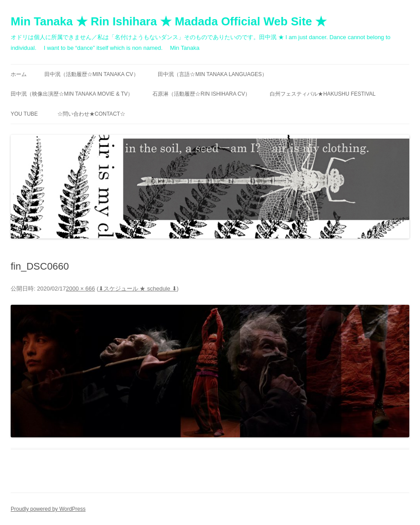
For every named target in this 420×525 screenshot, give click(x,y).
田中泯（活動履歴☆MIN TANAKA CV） (92, 74)
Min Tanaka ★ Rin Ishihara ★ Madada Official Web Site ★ (169, 21)
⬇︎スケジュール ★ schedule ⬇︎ (138, 289)
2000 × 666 (80, 289)
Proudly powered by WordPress (48, 509)
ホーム (19, 74)
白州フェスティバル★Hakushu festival (323, 94)
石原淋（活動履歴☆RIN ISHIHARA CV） (201, 94)
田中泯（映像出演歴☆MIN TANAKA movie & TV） (72, 94)
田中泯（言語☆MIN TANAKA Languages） (212, 74)
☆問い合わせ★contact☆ (91, 114)
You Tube (24, 114)
